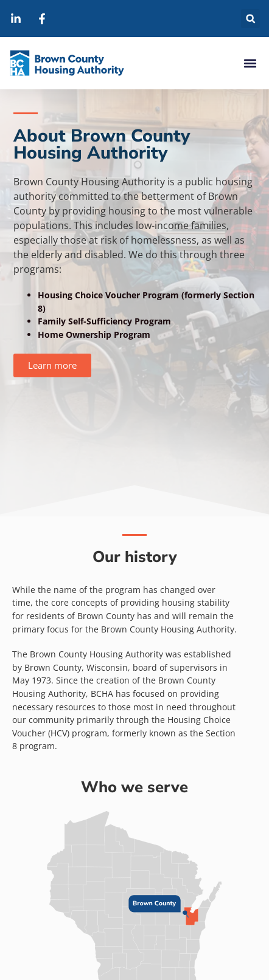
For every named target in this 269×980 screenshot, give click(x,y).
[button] (250, 19)
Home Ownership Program (94, 334)
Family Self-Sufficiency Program (104, 321)
